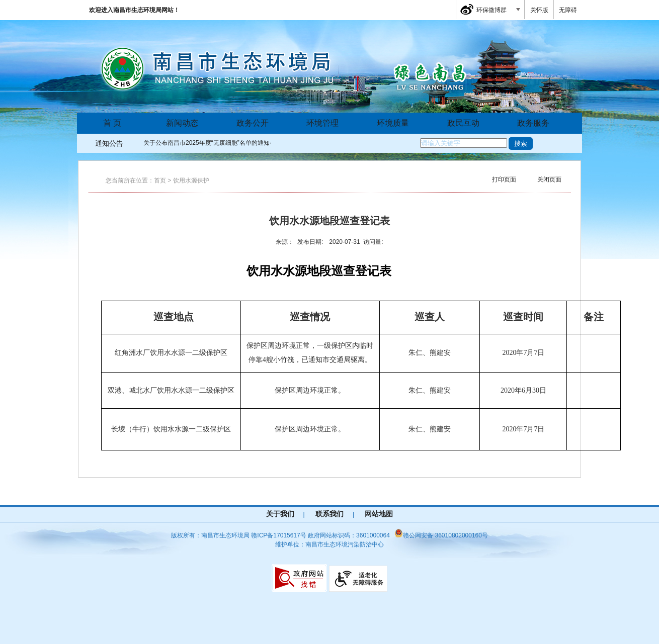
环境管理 (322, 123)
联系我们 (329, 514)
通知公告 (109, 143)
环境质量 (393, 123)
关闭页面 (549, 179)
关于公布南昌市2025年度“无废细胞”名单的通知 (207, 143)
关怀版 (539, 10)
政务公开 (253, 123)
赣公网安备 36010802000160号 (441, 535)
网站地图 (379, 514)
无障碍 (568, 10)
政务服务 (533, 123)
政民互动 (463, 123)
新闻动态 (182, 123)
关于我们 (280, 514)
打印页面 (504, 179)
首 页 (112, 123)
